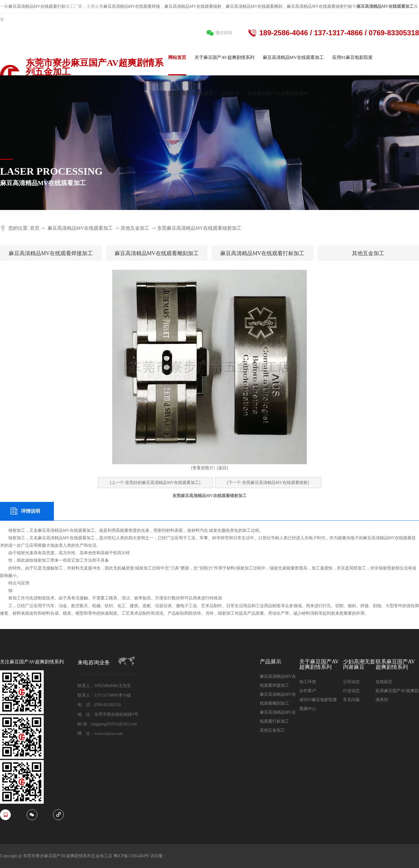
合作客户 (308, 691)
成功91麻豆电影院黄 (318, 700)
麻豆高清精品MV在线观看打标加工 (262, 253)
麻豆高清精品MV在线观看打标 (37, 6)
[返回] (223, 468)
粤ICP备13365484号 (132, 856)
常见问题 (351, 700)
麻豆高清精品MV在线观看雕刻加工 (157, 253)
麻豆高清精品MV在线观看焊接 (132, 6)
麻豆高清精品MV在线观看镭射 (193, 6)
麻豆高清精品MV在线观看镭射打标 (319, 6)
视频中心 (308, 709)
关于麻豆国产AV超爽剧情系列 (319, 664)
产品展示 (271, 662)
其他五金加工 (135, 228)
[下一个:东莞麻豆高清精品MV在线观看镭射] (268, 483)
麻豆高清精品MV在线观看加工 (80, 228)
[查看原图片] (203, 468)
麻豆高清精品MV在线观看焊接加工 (51, 253)
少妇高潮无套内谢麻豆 (359, 664)
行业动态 (351, 691)
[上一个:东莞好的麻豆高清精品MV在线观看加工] (155, 483)
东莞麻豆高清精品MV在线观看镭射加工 (199, 228)
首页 (35, 228)
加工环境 (308, 682)
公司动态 (351, 682)
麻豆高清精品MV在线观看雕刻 (254, 6)
